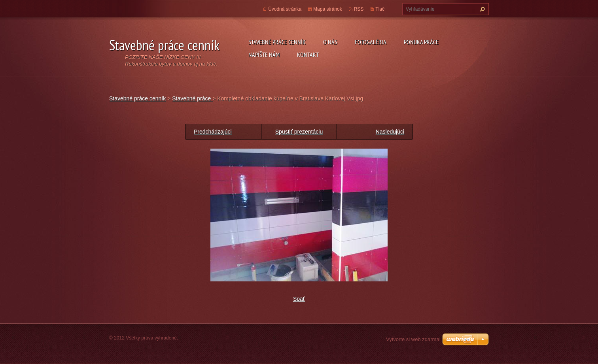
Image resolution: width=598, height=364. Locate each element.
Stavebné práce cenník (277, 42)
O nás (330, 42)
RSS (359, 9)
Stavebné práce (192, 98)
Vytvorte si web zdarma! (413, 339)
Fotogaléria (371, 42)
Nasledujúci (390, 132)
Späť (299, 299)
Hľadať (481, 9)
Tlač (380, 9)
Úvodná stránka (285, 9)
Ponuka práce (421, 42)
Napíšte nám (264, 55)
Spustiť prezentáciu (299, 132)
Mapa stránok (328, 9)
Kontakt (308, 55)
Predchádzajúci (213, 132)
